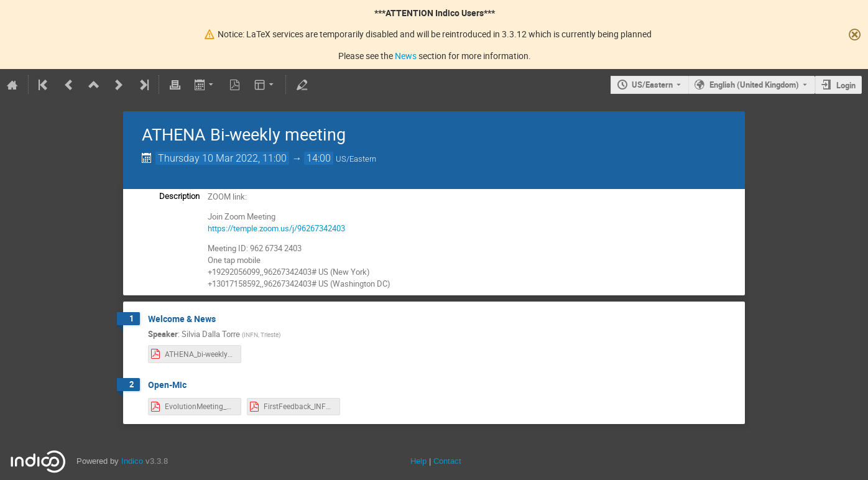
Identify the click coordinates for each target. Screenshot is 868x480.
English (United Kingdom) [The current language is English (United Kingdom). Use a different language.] (754, 85)
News (406, 56)
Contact (447, 461)
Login (846, 85)
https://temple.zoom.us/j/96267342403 (276, 228)
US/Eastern (652, 85)
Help (418, 461)
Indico (132, 461)
